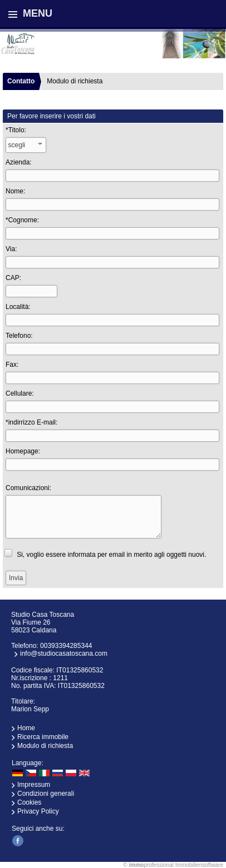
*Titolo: (16, 130)
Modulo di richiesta (45, 746)
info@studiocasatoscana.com (64, 654)
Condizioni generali (46, 794)
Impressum (34, 785)
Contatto (21, 81)
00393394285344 (66, 646)
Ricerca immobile (43, 737)
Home (26, 728)
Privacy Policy (38, 811)
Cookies (29, 802)
